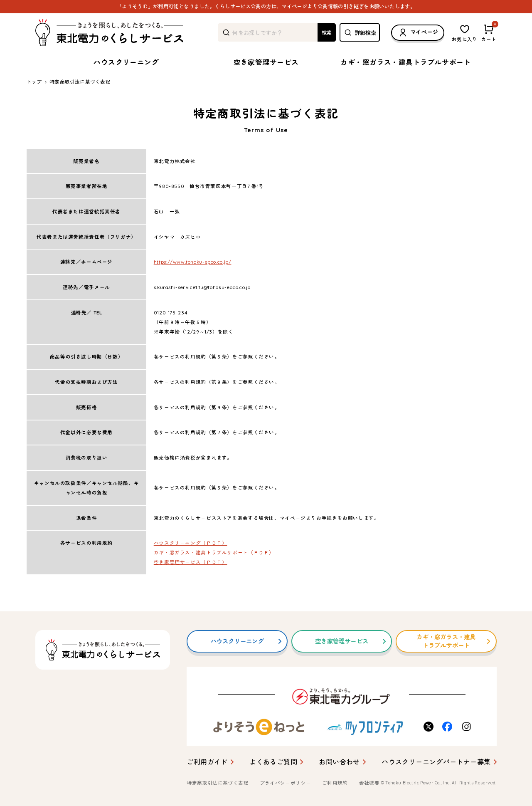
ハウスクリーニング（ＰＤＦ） (191, 543)
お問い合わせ (339, 762)
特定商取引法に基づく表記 (217, 783)
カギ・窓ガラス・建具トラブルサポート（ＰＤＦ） (214, 553)
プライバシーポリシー (286, 783)
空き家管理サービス (266, 62)
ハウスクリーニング (126, 62)
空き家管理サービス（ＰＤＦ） (191, 562)
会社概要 (369, 783)
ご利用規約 (335, 783)
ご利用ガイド (207, 762)
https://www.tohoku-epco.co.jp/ (193, 262)
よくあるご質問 (273, 762)
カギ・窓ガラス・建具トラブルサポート (406, 62)
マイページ (418, 33)
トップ (34, 82)
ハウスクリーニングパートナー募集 (436, 762)
